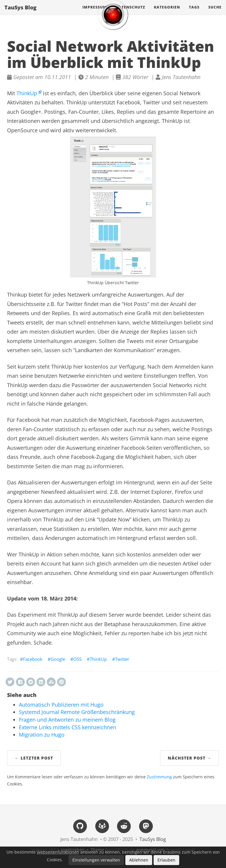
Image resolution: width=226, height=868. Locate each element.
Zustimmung (159, 777)
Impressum (95, 13)
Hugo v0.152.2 (45, 850)
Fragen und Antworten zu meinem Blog (67, 720)
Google (58, 659)
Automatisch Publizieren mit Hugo (61, 705)
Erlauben (166, 860)
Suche (215, 13)
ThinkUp (27, 93)
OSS (77, 659)
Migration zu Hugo (42, 735)
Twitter (122, 659)
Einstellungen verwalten (96, 860)
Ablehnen (139, 860)
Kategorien (167, 13)
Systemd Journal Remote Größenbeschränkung (77, 712)
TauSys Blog (20, 13)
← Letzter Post (34, 758)
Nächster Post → (190, 758)
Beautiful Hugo (120, 850)
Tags (194, 13)
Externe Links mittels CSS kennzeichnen (68, 727)
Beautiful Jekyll (180, 850)
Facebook (33, 659)
